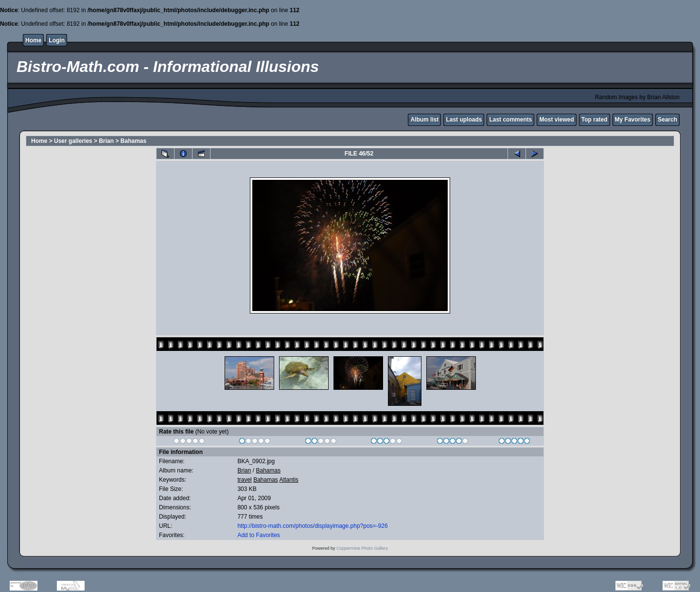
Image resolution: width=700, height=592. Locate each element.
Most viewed (556, 120)
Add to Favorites (258, 535)
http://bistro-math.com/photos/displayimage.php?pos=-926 (312, 526)
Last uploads (464, 120)
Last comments (510, 120)
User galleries (73, 141)
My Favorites (633, 120)
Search (667, 120)
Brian (106, 141)
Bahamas (133, 141)
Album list (424, 120)
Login (57, 40)
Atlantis (289, 480)
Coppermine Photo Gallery (362, 548)
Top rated (595, 120)
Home (33, 40)
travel (244, 480)
